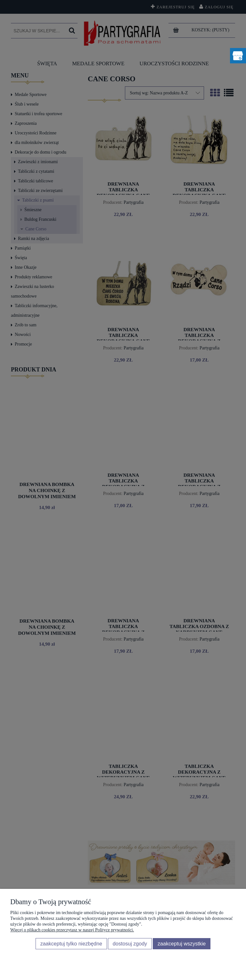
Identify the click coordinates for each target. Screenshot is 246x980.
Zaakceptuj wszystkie (182, 944)
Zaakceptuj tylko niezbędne (71, 944)
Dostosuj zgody (130, 944)
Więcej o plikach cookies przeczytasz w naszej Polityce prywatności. (72, 930)
